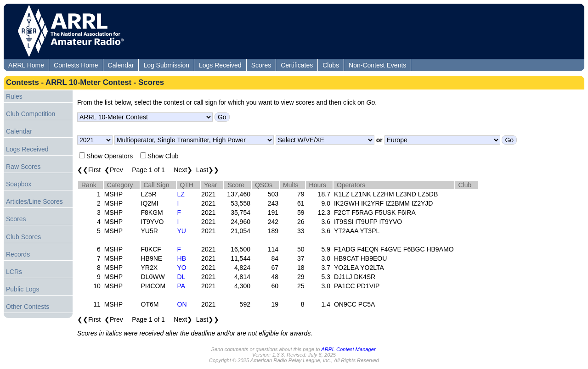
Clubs (331, 65)
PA (181, 286)
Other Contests (28, 307)
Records (18, 254)
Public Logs (23, 289)
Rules (14, 96)
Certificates (297, 65)
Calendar (121, 65)
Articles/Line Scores (34, 201)
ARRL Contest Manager (348, 349)
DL (181, 277)
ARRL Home (26, 65)
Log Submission (166, 65)
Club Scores (23, 237)
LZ (181, 194)
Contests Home (76, 65)
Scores (261, 65)
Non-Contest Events (377, 65)
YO (182, 268)
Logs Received (220, 65)
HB (182, 258)
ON (182, 304)
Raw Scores (23, 167)
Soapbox (19, 184)
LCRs (14, 272)
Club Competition (31, 114)
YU (182, 231)
